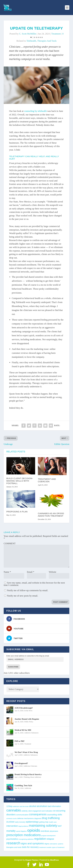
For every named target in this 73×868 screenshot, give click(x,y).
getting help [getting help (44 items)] (44, 822)
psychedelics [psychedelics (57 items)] (12, 839)
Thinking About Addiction (32, 777)
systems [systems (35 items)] (60, 844)
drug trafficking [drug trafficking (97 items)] (51, 818)
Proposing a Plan (17, 512)
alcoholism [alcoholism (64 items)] (42, 806)
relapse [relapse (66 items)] (50, 839)
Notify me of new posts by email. (22, 596)
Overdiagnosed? (21, 763)
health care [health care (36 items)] (53, 822)
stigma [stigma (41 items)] (47, 844)
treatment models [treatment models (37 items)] (45, 847)
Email (31, 572)
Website (52, 572)
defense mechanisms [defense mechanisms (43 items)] (25, 818)
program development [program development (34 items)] (48, 836)
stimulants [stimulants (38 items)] (54, 844)
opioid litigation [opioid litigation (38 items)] (21, 831)
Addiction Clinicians (30, 766)
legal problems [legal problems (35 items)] (23, 826)
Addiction (28, 788)
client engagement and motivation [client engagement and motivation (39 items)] (40, 811)
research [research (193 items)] (13, 843)
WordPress (54, 860)
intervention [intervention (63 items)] (12, 826)
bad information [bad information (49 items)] (54, 806)
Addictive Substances (31, 733)
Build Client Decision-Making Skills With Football (20, 481)
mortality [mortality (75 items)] (11, 831)
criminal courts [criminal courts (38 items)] (12, 818)
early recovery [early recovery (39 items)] (20, 822)
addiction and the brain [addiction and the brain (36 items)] (21, 806)
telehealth (31, 41)
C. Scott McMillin (28, 34)
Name (7, 572)
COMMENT (10, 543)
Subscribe (13, 667)
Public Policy (29, 722)
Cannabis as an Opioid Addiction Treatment (51, 515)
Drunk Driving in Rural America (28, 774)
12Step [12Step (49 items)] (9, 806)
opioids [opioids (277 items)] (34, 830)
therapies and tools (47, 41)
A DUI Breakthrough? (24, 708)
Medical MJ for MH (23, 730)
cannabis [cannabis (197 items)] (14, 810)
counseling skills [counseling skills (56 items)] (55, 815)
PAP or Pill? (20, 741)
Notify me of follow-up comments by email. (28, 590)
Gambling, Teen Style (23, 786)
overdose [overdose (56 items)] (45, 831)
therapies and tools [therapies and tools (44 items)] (14, 847)
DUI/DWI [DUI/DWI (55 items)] (10, 822)
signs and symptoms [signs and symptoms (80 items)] (32, 843)
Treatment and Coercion (47, 480)
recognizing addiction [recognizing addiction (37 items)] (26, 839)
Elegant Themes (32, 860)
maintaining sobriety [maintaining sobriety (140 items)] (43, 826)
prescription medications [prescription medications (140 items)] (24, 835)
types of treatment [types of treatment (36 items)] (58, 847)
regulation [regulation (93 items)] (40, 839)
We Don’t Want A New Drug (26, 752)
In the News (28, 711)
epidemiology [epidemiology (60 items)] (32, 822)
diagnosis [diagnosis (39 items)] (38, 818)
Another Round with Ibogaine (27, 719)
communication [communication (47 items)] (22, 815)
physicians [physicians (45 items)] (54, 831)
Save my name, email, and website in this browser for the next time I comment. (34, 584)
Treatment (56, 34)
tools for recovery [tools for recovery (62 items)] (30, 847)
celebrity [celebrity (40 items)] (25, 811)
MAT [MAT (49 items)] (60, 826)
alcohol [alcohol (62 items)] (33, 806)
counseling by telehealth (35, 111)
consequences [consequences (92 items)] (38, 814)
